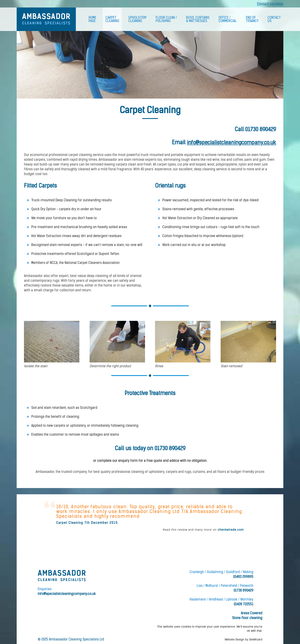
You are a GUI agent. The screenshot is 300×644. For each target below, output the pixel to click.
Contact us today (270, 4)
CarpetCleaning (112, 20)
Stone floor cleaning (247, 618)
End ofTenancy (252, 20)
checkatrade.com (231, 530)
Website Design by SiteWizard (243, 640)
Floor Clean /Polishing (166, 20)
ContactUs (274, 20)
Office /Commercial (228, 20)
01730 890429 (260, 130)
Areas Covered (252, 613)
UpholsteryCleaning (137, 20)
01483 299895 (243, 577)
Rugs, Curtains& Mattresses (198, 20)
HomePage (92, 20)
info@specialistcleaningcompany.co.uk (230, 143)
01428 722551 (244, 604)
